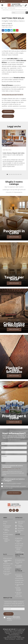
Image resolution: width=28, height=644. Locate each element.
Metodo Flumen (20, 580)
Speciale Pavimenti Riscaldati (18, 589)
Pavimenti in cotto (8, 564)
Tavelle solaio (21, 529)
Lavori (18, 534)
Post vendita (19, 596)
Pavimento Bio (19, 578)
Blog (5, 554)
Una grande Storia (20, 560)
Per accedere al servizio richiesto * (11, 484)
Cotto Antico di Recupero (8, 574)
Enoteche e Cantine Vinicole (20, 552)
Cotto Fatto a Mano (7, 27)
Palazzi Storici (19, 546)
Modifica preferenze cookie (7, 540)
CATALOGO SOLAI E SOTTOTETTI (13, 95)
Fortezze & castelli (19, 541)
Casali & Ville (19, 538)
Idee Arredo (7, 571)
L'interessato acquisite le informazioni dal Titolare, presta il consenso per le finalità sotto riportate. (13, 473)
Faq (5, 524)
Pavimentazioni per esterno (8, 568)
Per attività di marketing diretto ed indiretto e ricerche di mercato (14, 487)
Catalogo (19, 518)
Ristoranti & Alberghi (19, 548)
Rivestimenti (7, 566)
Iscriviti (8, 614)
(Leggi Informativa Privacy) (10, 638)
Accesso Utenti (20, 639)
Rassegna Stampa (8, 535)
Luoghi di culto (20, 544)
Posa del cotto (19, 582)
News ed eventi (8, 558)
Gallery (6, 533)
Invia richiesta (14, 493)
